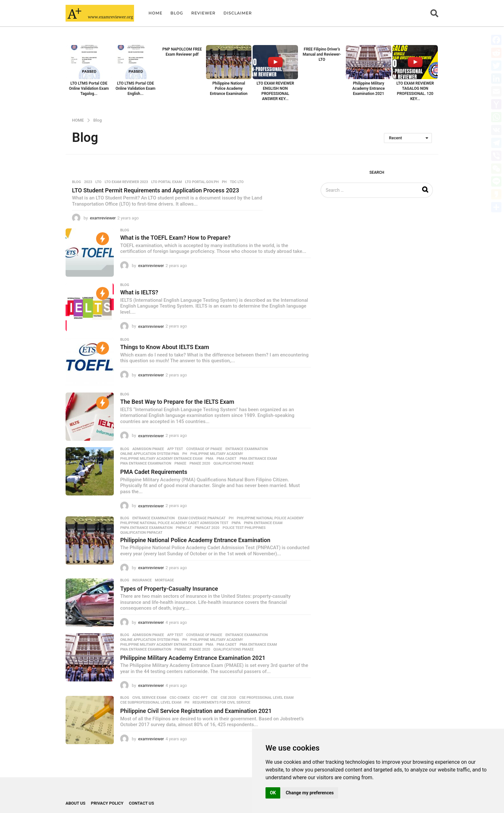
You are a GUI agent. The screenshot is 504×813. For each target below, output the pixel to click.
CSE (214, 698)
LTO (99, 182)
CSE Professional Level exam (266, 698)
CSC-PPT (200, 698)
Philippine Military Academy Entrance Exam (161, 459)
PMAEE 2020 (200, 464)
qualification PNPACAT (141, 533)
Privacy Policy (107, 803)
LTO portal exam (167, 182)
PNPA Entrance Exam (263, 523)
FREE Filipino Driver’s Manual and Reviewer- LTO (322, 54)
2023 (88, 182)
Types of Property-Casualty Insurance (169, 589)
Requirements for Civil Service (221, 703)
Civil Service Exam (149, 698)
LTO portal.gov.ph (202, 182)
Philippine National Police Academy (270, 518)
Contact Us (141, 803)
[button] (434, 13)
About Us (76, 803)
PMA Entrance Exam (258, 459)
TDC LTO (237, 182)
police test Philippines (244, 528)
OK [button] (273, 793)
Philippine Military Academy (217, 454)
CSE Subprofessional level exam (151, 703)
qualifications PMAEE (234, 464)
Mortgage (164, 580)
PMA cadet (227, 459)
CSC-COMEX (180, 698)
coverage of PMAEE (204, 449)
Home (155, 13)
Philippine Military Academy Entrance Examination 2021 (369, 88)
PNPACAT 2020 (207, 528)
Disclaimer (238, 13)
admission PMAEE (148, 449)
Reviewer (203, 13)
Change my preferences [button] (310, 793)
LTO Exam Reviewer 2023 (126, 182)
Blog (177, 13)
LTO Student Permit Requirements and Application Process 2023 (156, 190)
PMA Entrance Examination (146, 464)
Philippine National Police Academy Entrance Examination (229, 88)
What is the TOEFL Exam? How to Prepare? (175, 238)
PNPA (236, 523)
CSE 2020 (228, 698)
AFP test (175, 449)
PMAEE (180, 464)
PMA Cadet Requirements (154, 472)
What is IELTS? (139, 292)
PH (224, 182)
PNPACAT (184, 528)
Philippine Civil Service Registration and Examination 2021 (196, 711)
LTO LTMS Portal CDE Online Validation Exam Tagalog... (89, 88)
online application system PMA (150, 454)
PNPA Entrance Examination (146, 528)
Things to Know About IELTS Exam (165, 347)
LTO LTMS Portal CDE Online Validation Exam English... (135, 88)
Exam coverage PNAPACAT (202, 518)
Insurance (142, 580)
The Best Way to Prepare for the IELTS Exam (177, 402)
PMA (210, 459)
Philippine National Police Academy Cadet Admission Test (174, 523)
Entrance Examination (247, 449)
